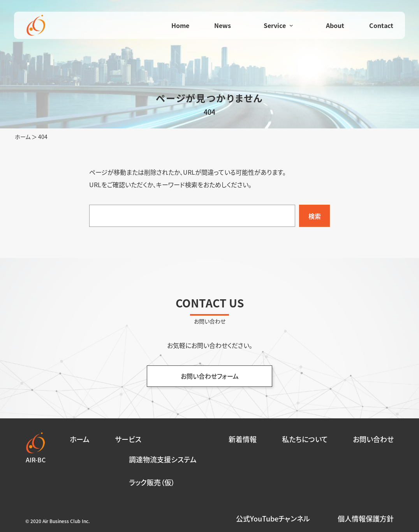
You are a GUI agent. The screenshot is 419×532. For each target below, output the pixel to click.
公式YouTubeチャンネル (273, 519)
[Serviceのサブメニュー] (291, 25)
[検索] (314, 216)
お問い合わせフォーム (210, 376)
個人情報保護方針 (366, 519)
